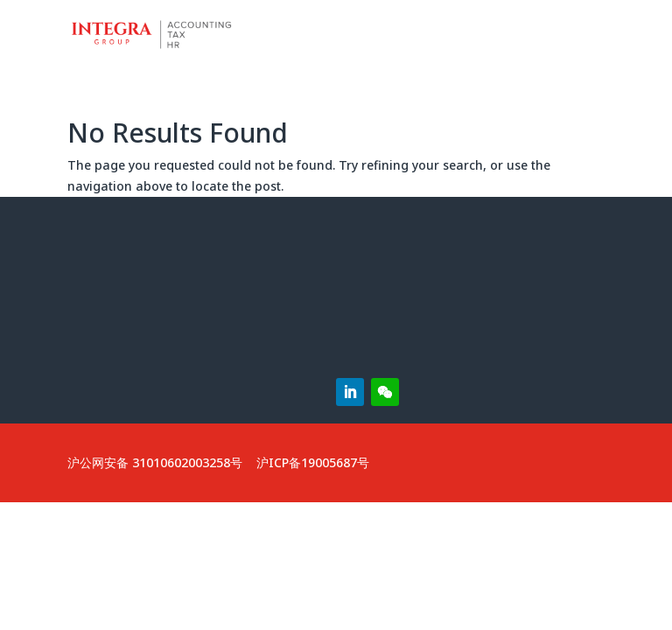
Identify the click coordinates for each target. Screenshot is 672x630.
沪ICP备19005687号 (313, 462)
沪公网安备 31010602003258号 (155, 462)
